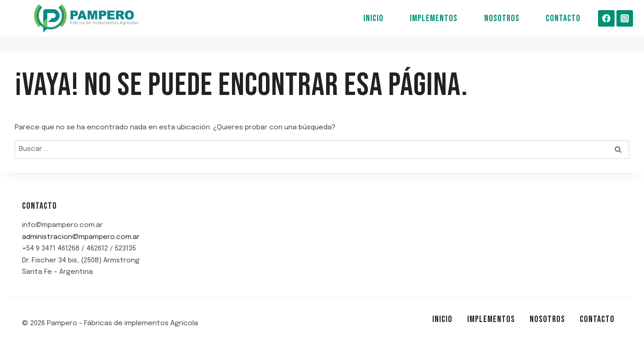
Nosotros (502, 18)
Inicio (373, 18)
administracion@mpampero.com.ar (81, 237)
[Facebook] (606, 18)
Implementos (434, 18)
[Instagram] (625, 18)
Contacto (563, 18)
